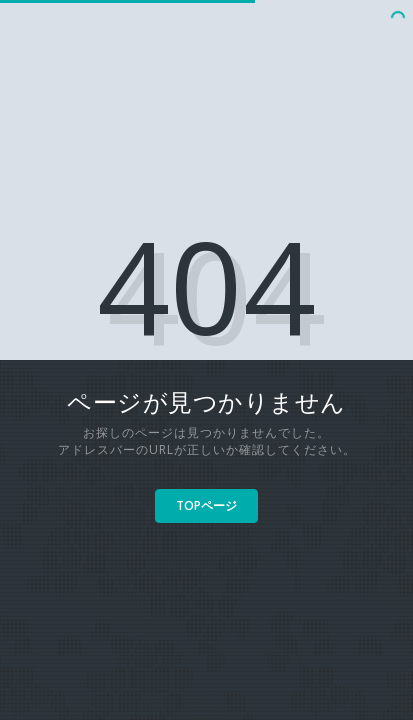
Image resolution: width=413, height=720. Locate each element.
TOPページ (206, 505)
